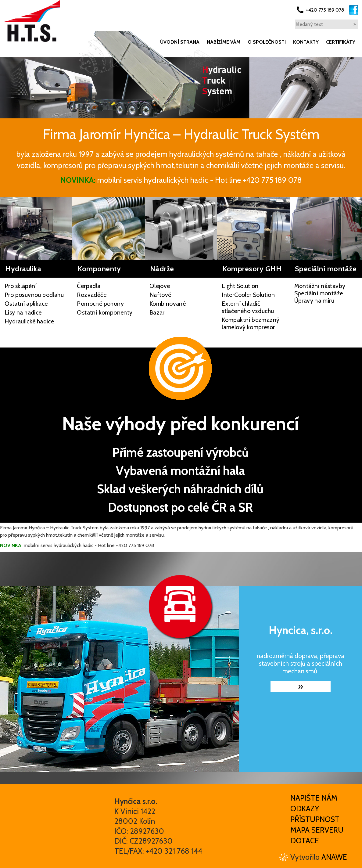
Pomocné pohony (100, 304)
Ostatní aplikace (26, 304)
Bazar (157, 312)
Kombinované (168, 304)
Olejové (160, 286)
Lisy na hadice (23, 312)
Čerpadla (89, 286)
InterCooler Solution (248, 295)
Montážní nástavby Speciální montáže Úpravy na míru (320, 293)
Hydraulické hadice (29, 321)
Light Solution (240, 286)
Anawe (334, 857)
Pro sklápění (21, 286)
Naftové (160, 295)
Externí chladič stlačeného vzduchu (248, 307)
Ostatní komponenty (105, 312)
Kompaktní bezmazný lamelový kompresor (251, 323)
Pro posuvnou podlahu (34, 295)
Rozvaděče (92, 295)
